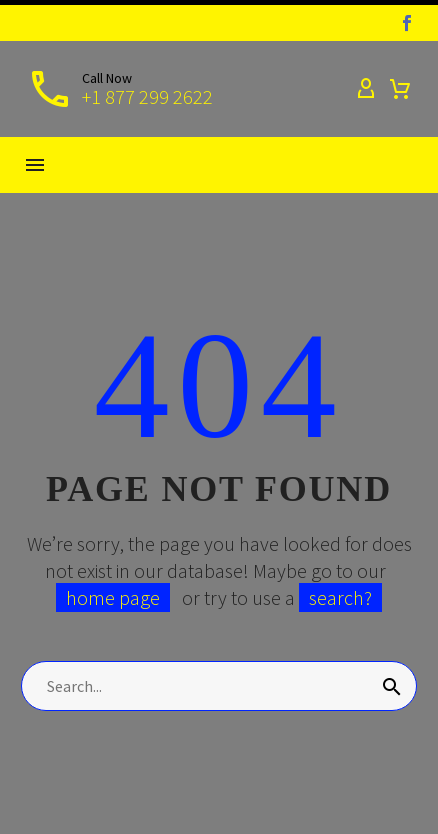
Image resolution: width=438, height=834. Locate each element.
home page (113, 597)
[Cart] (400, 89)
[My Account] (366, 89)
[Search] (219, 686)
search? (340, 597)
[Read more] (119, 89)
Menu (35, 165)
